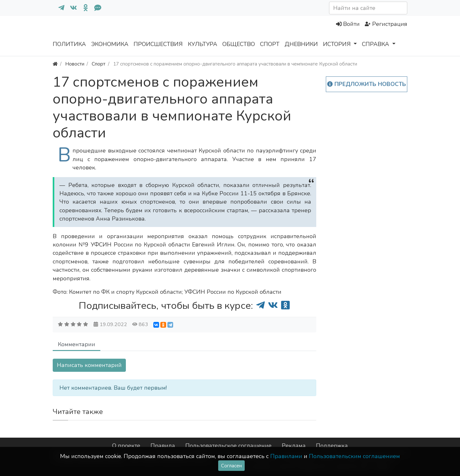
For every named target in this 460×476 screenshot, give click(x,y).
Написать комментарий (89, 365)
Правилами (286, 456)
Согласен (231, 466)
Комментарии (77, 344)
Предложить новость (367, 84)
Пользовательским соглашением (354, 456)
